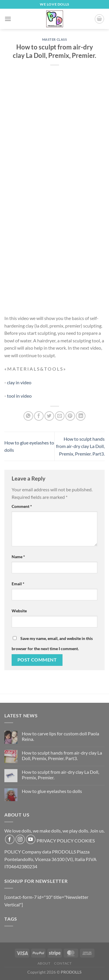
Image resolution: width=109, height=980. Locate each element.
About (44, 963)
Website (19, 611)
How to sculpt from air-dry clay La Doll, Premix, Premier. (60, 775)
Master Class (55, 39)
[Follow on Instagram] (20, 839)
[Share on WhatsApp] (28, 416)
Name (18, 557)
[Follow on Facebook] (10, 839)
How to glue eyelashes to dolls (52, 791)
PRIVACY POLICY (55, 841)
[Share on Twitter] (49, 416)
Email (18, 584)
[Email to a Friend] (60, 416)
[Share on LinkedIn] (81, 416)
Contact (63, 963)
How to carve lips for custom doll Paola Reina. (60, 736)
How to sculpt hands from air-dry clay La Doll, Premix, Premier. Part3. (80, 446)
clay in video (19, 382)
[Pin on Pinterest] (70, 416)
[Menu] (8, 19)
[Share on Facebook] (39, 416)
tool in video (19, 396)
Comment (22, 506)
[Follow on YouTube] (31, 839)
